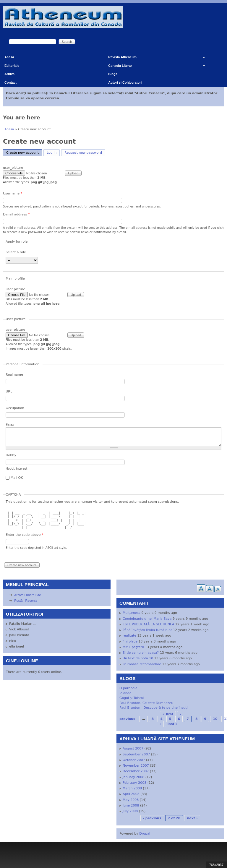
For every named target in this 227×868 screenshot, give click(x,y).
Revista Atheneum (154, 58)
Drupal (145, 834)
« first (168, 714)
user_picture (13, 168)
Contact (10, 82)
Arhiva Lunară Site (28, 595)
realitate (129, 636)
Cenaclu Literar (154, 67)
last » (173, 724)
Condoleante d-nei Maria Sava (147, 619)
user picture (15, 289)
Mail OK (17, 478)
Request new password (83, 153)
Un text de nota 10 (138, 658)
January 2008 (133, 777)
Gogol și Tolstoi (132, 698)
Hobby (11, 455)
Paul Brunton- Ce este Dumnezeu (146, 703)
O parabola (128, 688)
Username (13, 193)
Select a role (16, 252)
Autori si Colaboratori (125, 82)
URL (9, 391)
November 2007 (136, 766)
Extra (10, 425)
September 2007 (136, 754)
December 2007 (136, 771)
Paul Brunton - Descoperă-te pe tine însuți (154, 708)
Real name (14, 375)
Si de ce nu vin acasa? (141, 653)
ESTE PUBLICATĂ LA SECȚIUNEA (149, 624)
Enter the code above (24, 535)
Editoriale (12, 66)
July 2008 (130, 811)
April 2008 (131, 794)
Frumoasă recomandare (142, 664)
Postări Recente (26, 601)
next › (192, 818)
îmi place (130, 641)
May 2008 (131, 800)
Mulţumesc (132, 613)
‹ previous (152, 818)
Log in (52, 153)
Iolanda (125, 693)
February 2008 (134, 783)
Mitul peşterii (133, 647)
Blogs (113, 74)
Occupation (15, 408)
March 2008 (132, 788)
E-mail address (16, 214)
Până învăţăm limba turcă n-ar (147, 630)
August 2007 (133, 748)
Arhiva (9, 74)
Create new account (24, 152)
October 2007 (134, 760)
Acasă (9, 57)
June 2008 (131, 805)
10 (215, 719)
